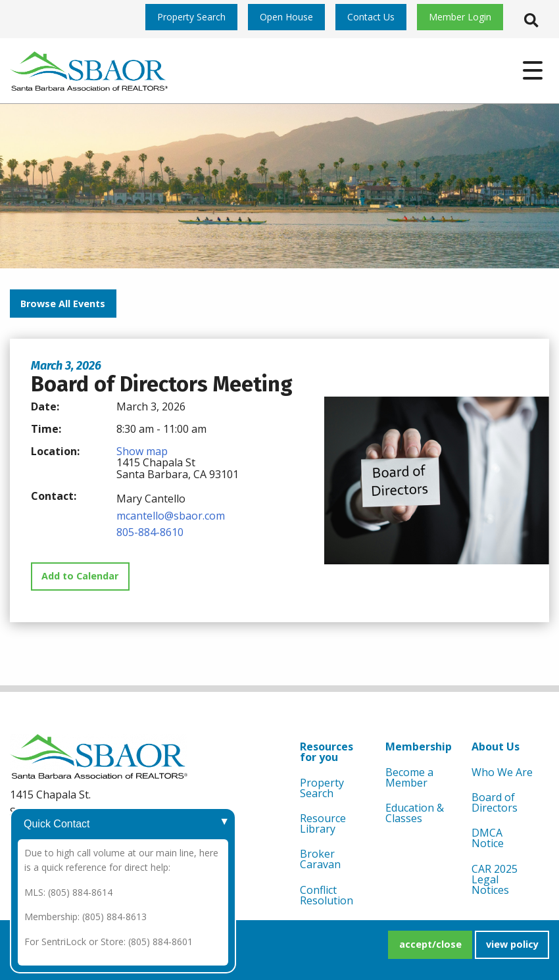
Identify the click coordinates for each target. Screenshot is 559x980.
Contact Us (371, 17)
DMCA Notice (488, 838)
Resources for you (327, 752)
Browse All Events (63, 304)
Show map (142, 451)
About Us (496, 747)
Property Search (191, 17)
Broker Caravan (320, 859)
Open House (286, 17)
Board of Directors (495, 802)
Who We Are (502, 772)
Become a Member (409, 777)
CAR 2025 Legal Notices (495, 879)
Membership (419, 747)
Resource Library (323, 823)
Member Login (460, 17)
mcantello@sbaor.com (171, 516)
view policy (512, 944)
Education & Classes (415, 813)
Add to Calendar (80, 576)
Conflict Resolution (327, 895)
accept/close (430, 944)
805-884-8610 (150, 532)
